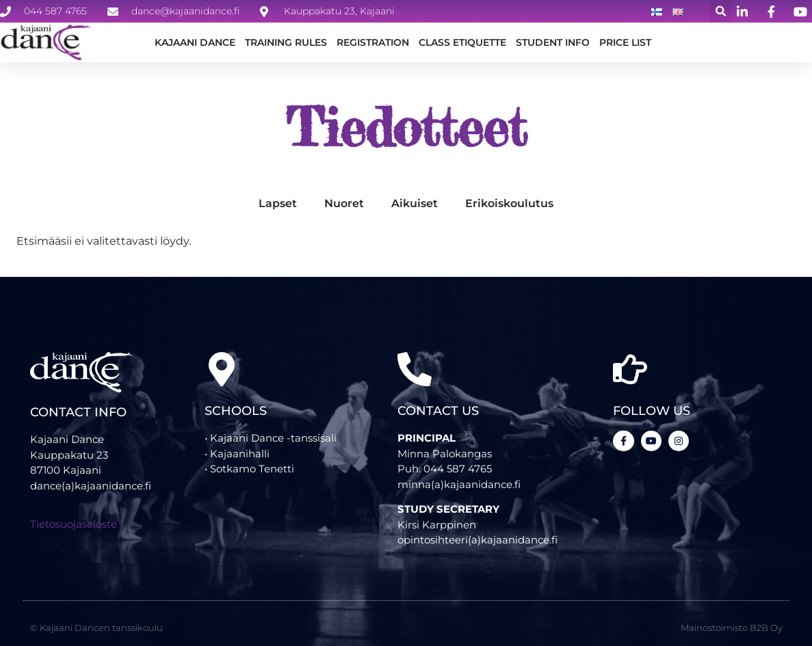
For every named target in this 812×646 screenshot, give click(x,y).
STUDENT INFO (553, 42)
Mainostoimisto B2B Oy (732, 614)
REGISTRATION (373, 42)
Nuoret (344, 212)
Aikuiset (415, 212)
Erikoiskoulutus (509, 212)
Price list (625, 42)
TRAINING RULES (286, 42)
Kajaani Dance (195, 42)
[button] (721, 11)
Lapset (278, 212)
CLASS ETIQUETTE (462, 42)
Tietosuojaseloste (74, 533)
